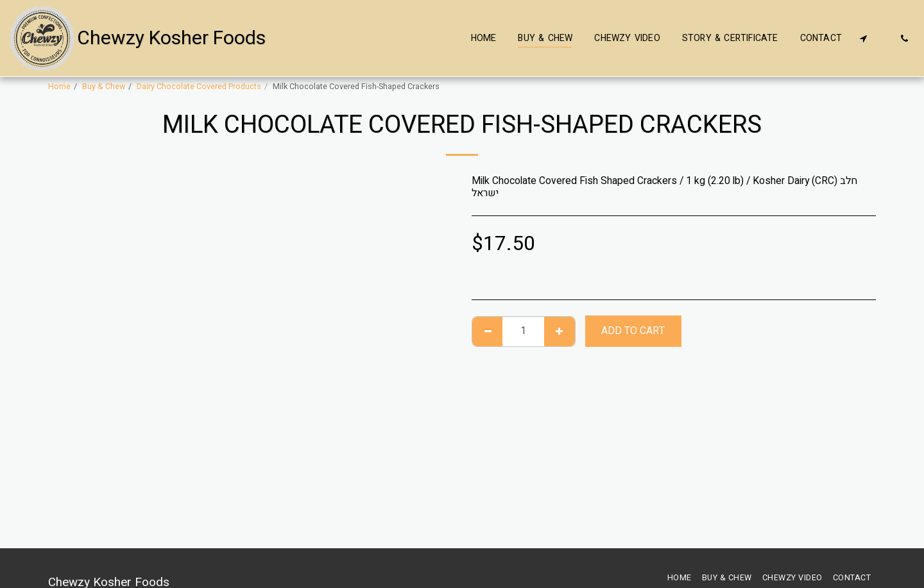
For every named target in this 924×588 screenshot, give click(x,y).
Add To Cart (633, 331)
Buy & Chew (104, 87)
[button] (863, 38)
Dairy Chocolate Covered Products (199, 87)
